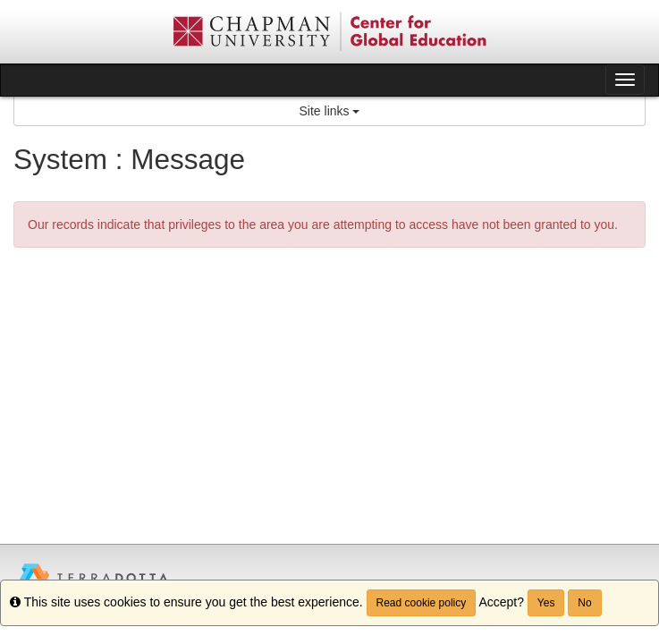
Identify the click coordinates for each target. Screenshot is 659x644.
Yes (546, 603)
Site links (330, 111)
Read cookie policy (422, 603)
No (584, 603)
